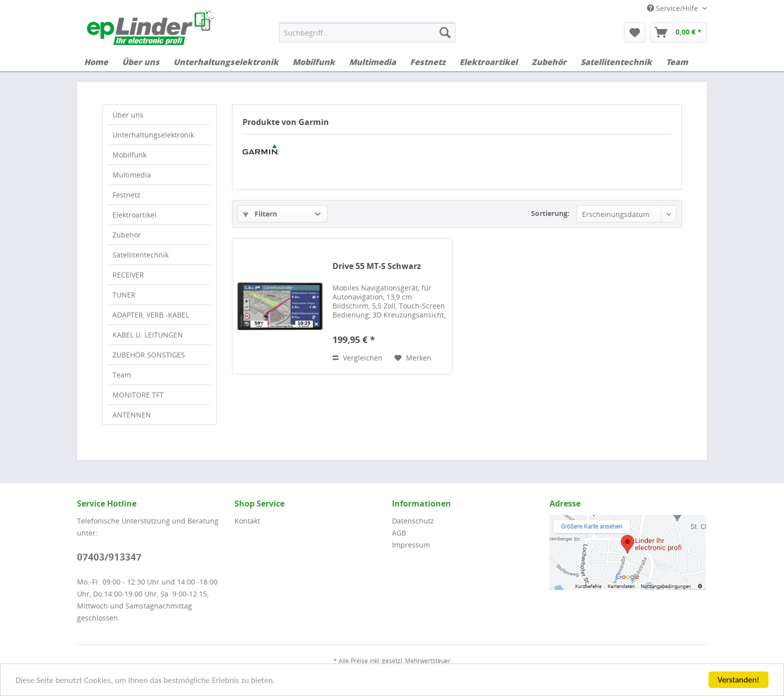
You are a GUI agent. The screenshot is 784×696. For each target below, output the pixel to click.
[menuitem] (367, 32)
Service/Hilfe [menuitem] (673, 8)
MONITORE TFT (138, 395)
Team (122, 375)
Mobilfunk (129, 155)
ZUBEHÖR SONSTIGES (149, 355)
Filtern (260, 214)
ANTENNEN (132, 415)
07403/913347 (109, 557)
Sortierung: (550, 213)
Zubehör (127, 235)
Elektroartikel (134, 215)
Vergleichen (357, 358)
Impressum (411, 545)
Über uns (128, 115)
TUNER (124, 295)
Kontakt (247, 521)
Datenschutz (413, 521)
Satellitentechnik (140, 255)
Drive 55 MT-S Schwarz (377, 266)
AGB (399, 533)
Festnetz (126, 195)
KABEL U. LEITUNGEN (148, 335)
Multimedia (132, 175)
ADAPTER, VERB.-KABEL (151, 315)
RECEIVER (128, 275)
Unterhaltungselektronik (153, 135)
